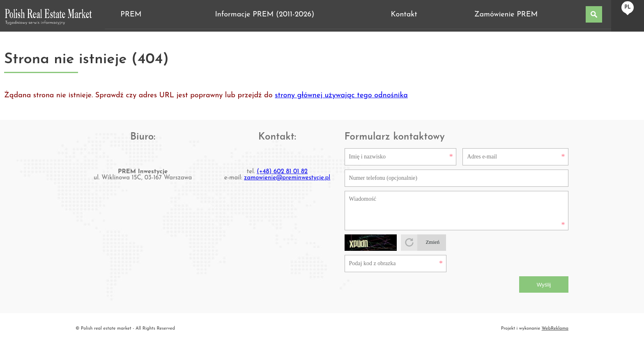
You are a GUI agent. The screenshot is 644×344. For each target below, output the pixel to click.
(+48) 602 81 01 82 (282, 172)
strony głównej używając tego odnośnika (341, 95)
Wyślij (544, 285)
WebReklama (555, 329)
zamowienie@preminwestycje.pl (287, 178)
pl (627, 7)
